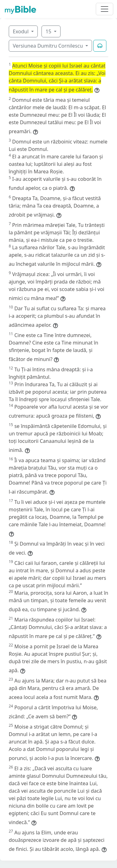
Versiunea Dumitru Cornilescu (49, 46)
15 (49, 31)
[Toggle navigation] (105, 9)
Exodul (21, 31)
